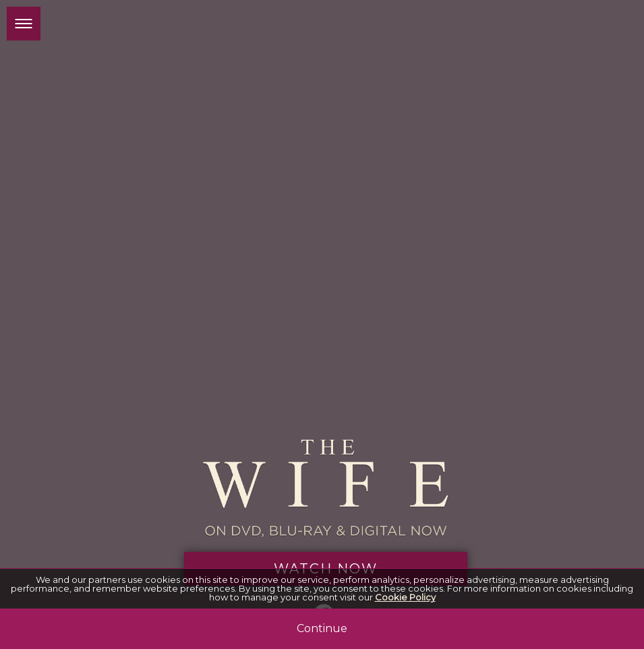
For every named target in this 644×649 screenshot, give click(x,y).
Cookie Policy (405, 597)
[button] (24, 24)
